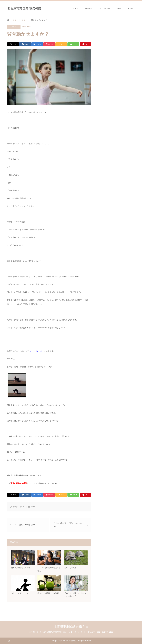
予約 (119, 9)
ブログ (14, 27)
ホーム (75, 9)
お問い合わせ (105, 9)
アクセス (131, 9)
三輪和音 (21, 507)
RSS (9, 641)
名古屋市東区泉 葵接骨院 (24, 8)
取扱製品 (89, 9)
